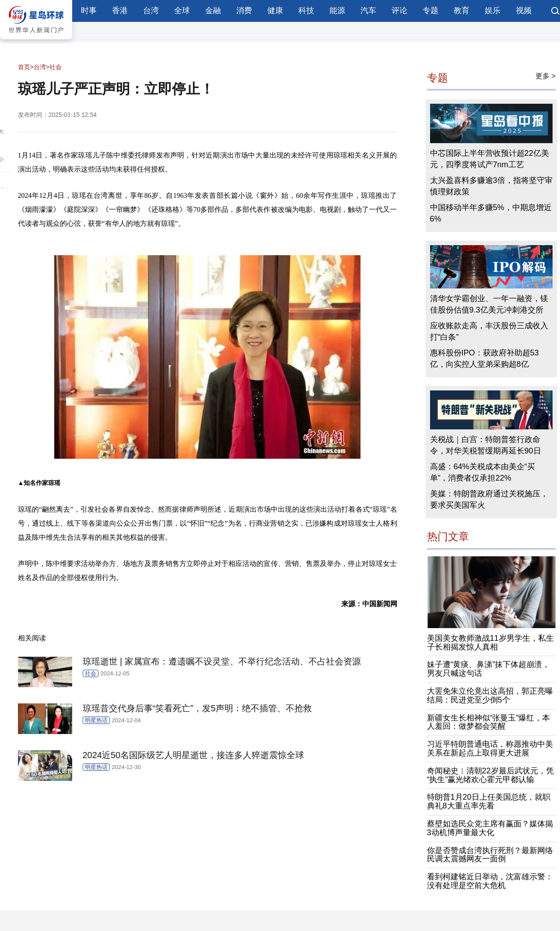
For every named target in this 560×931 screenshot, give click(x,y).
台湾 (151, 11)
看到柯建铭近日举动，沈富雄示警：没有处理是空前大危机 (490, 881)
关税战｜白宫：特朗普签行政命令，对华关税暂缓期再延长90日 (486, 445)
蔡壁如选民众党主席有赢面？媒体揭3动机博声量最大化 (490, 828)
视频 (524, 11)
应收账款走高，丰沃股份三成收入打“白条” (489, 331)
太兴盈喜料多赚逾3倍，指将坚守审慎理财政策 (491, 186)
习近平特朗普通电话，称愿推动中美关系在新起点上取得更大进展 (490, 748)
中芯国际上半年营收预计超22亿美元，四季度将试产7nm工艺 (490, 159)
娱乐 (493, 11)
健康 (275, 11)
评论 (399, 11)
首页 (24, 67)
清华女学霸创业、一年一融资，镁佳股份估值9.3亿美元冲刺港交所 (489, 304)
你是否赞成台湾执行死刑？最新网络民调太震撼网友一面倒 (490, 855)
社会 (56, 67)
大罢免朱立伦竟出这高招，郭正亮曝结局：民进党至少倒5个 (490, 696)
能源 (337, 11)
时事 (89, 11)
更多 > (546, 76)
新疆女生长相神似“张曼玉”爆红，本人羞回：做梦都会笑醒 (489, 722)
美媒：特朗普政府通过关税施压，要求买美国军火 (489, 499)
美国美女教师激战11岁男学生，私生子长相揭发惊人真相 (490, 643)
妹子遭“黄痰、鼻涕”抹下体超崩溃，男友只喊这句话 (489, 669)
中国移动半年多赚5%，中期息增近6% (491, 213)
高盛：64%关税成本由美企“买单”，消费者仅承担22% (483, 472)
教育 (462, 11)
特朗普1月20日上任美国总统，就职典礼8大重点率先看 (489, 801)
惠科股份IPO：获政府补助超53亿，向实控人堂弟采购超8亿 (485, 358)
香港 (120, 11)
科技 (306, 11)
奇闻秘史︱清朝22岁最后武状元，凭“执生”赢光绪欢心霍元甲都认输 (490, 775)
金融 (213, 11)
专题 (430, 11)
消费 (244, 11)
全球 (182, 11)
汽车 (368, 11)
